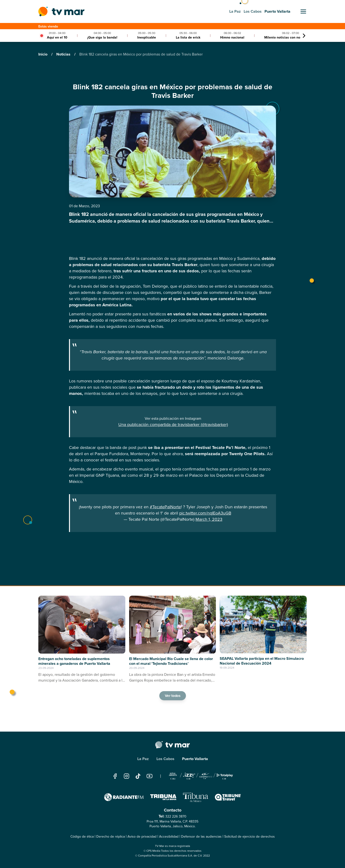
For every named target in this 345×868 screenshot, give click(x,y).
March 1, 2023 (209, 519)
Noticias (64, 54)
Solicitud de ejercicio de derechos (250, 837)
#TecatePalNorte (165, 507)
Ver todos (172, 695)
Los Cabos (165, 759)
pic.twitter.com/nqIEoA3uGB (205, 513)
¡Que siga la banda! (102, 37)
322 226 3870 (176, 816)
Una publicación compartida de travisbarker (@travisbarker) (173, 425)
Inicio (43, 54)
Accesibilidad (169, 837)
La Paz (143, 759)
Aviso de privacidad (142, 837)
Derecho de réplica (111, 837)
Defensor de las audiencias (201, 837)
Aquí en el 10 (57, 37)
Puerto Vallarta (195, 759)
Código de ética (82, 837)
